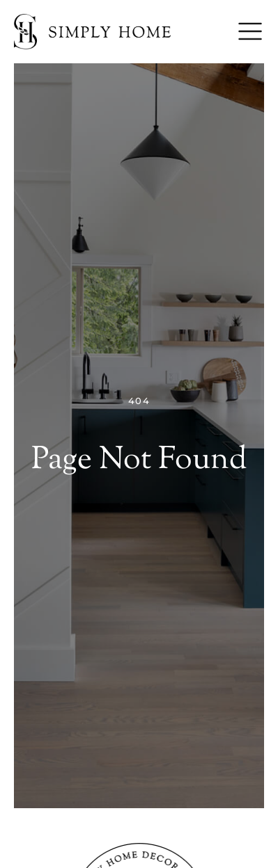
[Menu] (250, 31)
